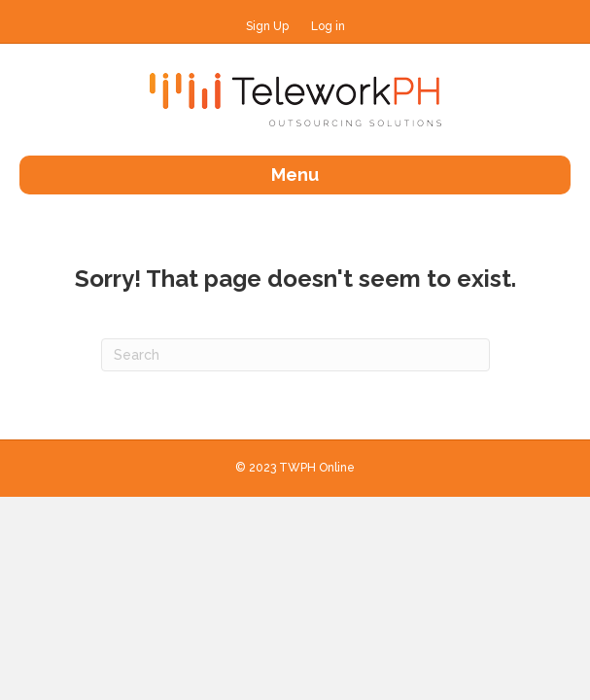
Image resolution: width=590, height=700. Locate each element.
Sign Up (267, 26)
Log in (328, 26)
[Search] (295, 355)
